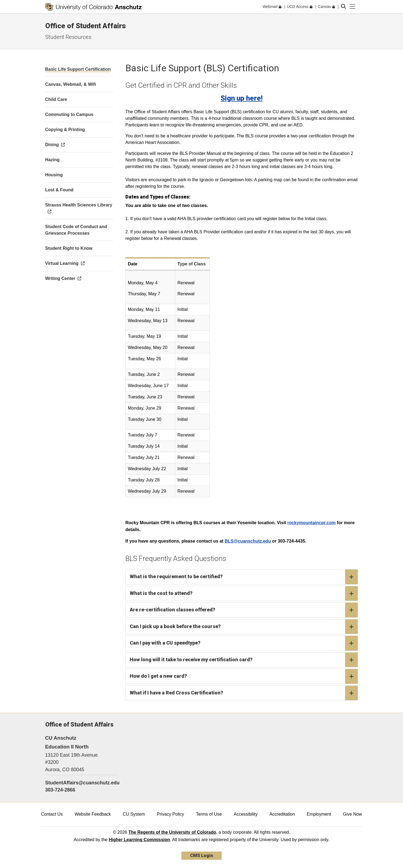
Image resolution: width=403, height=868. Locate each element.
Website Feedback (93, 814)
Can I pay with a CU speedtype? (244, 643)
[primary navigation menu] (353, 7)
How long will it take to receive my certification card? (244, 660)
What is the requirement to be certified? (244, 577)
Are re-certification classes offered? (244, 610)
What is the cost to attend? (244, 594)
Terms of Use (209, 814)
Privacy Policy (170, 814)
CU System (134, 814)
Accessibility (246, 814)
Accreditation (282, 814)
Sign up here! (242, 98)
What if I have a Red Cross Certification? (244, 693)
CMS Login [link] (201, 856)
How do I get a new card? (244, 676)
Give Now (352, 814)
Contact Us (52, 814)
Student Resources (68, 37)
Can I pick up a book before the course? (244, 627)
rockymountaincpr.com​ (311, 523)
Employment (319, 814)
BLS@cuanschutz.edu (248, 541)
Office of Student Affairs (86, 26)
